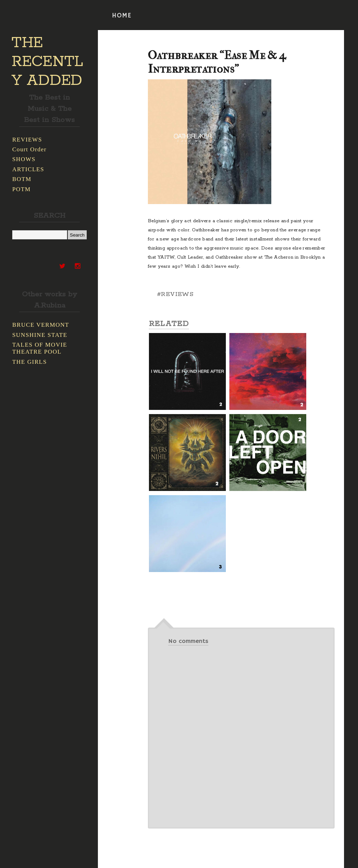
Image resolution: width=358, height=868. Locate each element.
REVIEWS (27, 140)
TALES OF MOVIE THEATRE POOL (40, 348)
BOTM (22, 179)
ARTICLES (28, 169)
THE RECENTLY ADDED (47, 62)
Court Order (29, 149)
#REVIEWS (175, 294)
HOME (122, 16)
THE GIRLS (30, 362)
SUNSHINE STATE (40, 335)
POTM (22, 189)
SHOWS (24, 159)
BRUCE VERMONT (41, 325)
